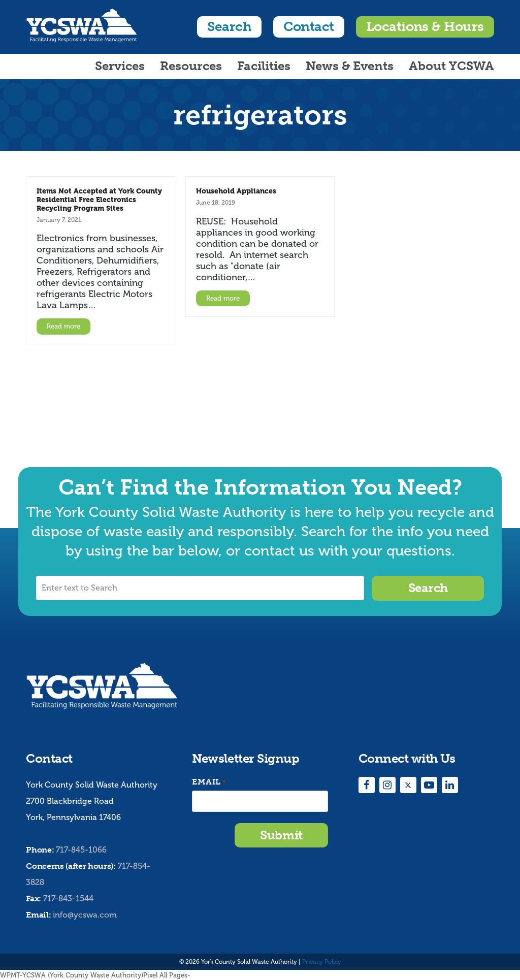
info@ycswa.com (85, 914)
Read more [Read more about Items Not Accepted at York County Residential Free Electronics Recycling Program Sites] (63, 326)
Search (229, 27)
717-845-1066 (81, 850)
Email (209, 782)
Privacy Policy (322, 961)
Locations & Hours (425, 27)
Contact (308, 27)
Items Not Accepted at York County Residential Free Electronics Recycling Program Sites (99, 200)
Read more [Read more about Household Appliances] (223, 298)
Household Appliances (236, 191)
